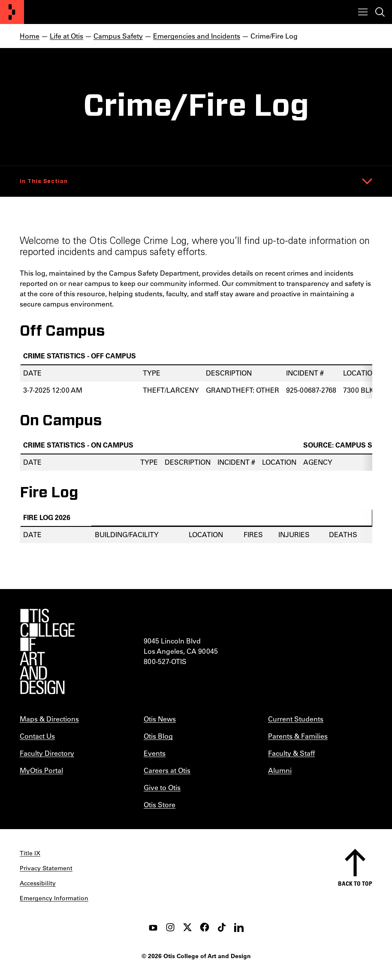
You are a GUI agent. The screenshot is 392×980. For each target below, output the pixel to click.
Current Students (296, 719)
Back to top (355, 883)
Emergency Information (54, 898)
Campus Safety (118, 36)
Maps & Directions (49, 719)
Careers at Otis (167, 770)
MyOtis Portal (41, 770)
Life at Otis (66, 36)
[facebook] (205, 927)
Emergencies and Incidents (197, 36)
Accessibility (38, 883)
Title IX (30, 853)
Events (155, 753)
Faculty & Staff (291, 753)
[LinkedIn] (239, 927)
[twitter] (187, 927)
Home (30, 36)
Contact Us (37, 736)
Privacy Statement (46, 868)
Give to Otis (162, 787)
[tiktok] (222, 927)
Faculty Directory (47, 753)
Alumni (280, 770)
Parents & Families (298, 736)
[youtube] (153, 927)
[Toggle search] (380, 12)
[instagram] (170, 927)
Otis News (160, 719)
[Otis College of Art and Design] (12, 12)
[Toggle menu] (363, 12)
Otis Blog (158, 736)
